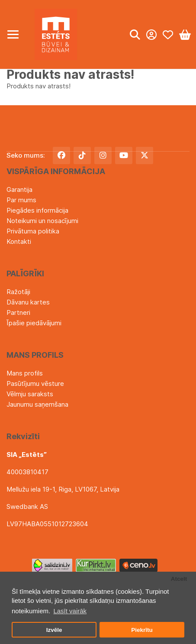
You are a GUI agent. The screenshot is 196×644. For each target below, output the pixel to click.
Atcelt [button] (179, 579)
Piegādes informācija (37, 210)
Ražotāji (18, 292)
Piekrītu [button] (142, 630)
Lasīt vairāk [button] (70, 611)
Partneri (18, 312)
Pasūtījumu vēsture (35, 383)
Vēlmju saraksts (30, 394)
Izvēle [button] (54, 630)
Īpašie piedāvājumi (34, 323)
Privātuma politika (33, 231)
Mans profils (25, 373)
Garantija (19, 189)
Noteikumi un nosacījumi (42, 221)
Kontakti (19, 241)
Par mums (21, 200)
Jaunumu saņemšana (37, 404)
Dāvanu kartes (28, 302)
